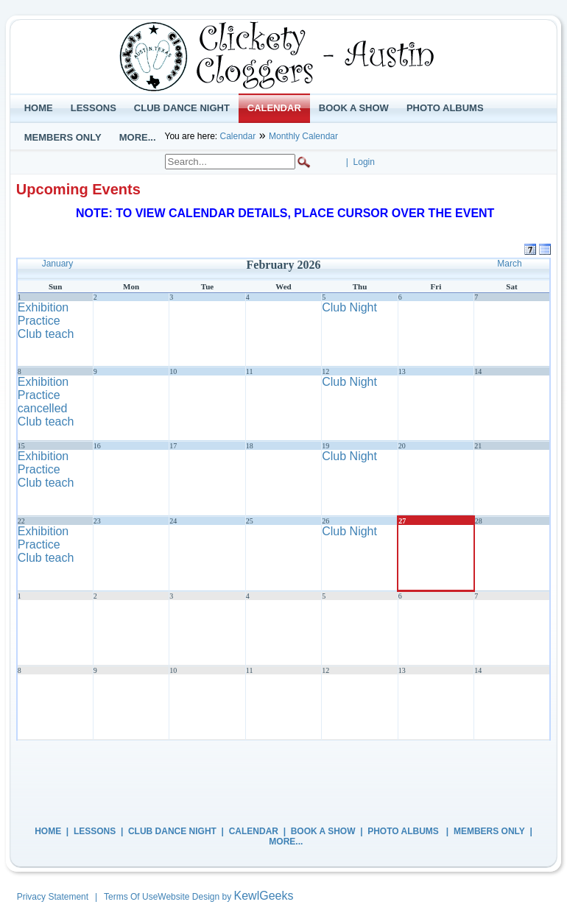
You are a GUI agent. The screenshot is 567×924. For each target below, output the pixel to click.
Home (48, 831)
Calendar (237, 136)
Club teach (46, 334)
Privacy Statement (53, 897)
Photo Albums (404, 831)
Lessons (95, 831)
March (509, 264)
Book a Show (323, 831)
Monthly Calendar (303, 136)
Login (364, 162)
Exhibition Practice (43, 314)
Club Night (349, 307)
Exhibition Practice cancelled (43, 395)
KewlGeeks (264, 896)
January (58, 264)
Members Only (489, 831)
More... (286, 842)
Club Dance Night (172, 831)
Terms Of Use (131, 897)
